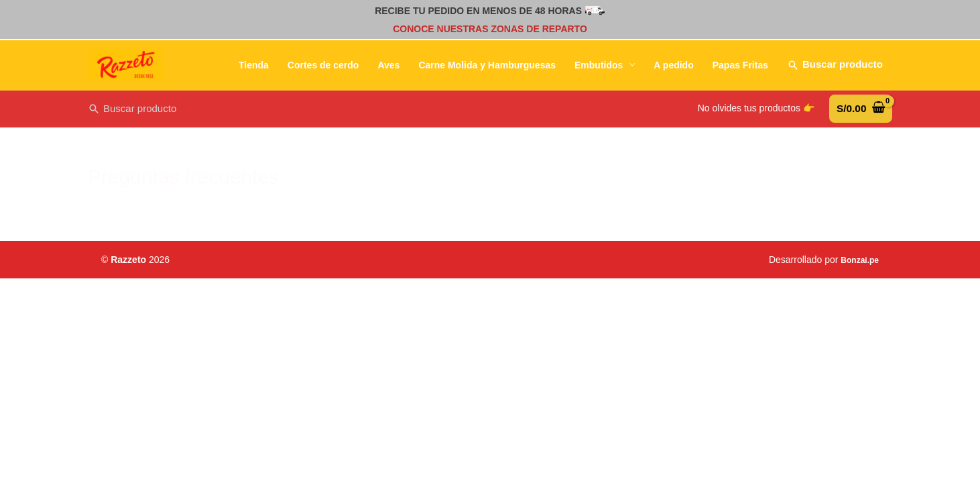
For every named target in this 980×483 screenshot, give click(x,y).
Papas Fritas (740, 65)
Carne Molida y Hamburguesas (487, 65)
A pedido (673, 65)
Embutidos (599, 65)
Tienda (254, 65)
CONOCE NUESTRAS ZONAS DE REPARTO (490, 29)
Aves (388, 65)
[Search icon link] (132, 109)
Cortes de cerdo (323, 65)
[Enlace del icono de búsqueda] (835, 65)
